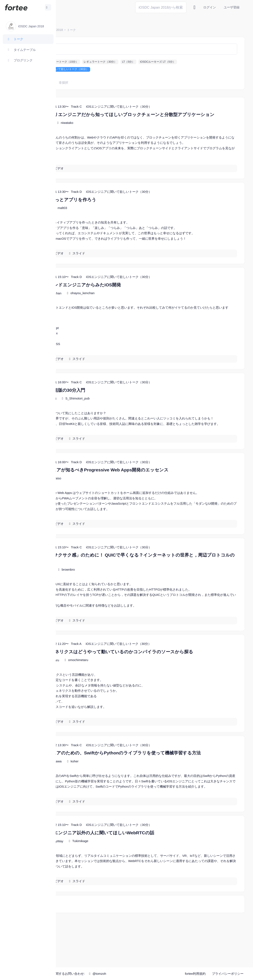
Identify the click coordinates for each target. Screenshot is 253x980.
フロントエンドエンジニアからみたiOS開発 (117, 296)
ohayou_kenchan (124, 305)
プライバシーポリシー (228, 974)
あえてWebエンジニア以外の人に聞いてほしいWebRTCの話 (134, 877)
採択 (91, 83)
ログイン (210, 7)
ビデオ (100, 180)
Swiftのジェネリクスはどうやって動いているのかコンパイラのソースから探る (153, 685)
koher (116, 800)
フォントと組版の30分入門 (99, 407)
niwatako (108, 129)
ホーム (70, 30)
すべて (76, 83)
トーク (113, 30)
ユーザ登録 (232, 7)
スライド (120, 265)
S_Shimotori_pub (119, 415)
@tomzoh (138, 974)
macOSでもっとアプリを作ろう (105, 211)
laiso (99, 506)
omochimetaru (120, 693)
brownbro (110, 602)
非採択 (105, 83)
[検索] (154, 49)
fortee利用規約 (195, 974)
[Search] (161, 7)
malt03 (104, 219)
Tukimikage (122, 885)
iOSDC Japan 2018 (91, 30)
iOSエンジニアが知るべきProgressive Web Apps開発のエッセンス (141, 498)
